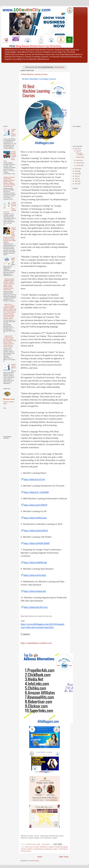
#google (65, 847)
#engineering (59, 847)
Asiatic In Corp (10, 399)
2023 (76, 174)
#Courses (36, 847)
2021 (76, 176)
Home (40, 857)
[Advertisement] (9, 94)
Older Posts (64, 857)
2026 (76, 149)
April (78, 151)
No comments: (46, 844)
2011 (76, 184)
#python (55, 849)
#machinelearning (39, 849)
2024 (76, 171)
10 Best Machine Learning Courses (34, 74)
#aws (27, 847)
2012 (76, 181)
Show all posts (59, 67)
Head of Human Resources (14, 367)
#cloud (31, 847)
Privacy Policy (80, 157)
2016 (76, 179)
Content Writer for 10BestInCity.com (13, 133)
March (78, 160)
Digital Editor (13, 259)
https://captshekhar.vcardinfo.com (36, 643)
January (79, 165)
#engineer (51, 847)
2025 (76, 169)
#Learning (24, 849)
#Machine (30, 849)
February (79, 163)
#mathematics (48, 849)
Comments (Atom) (34, 861)
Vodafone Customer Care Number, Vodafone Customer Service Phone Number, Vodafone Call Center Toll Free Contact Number (9, 182)
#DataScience (44, 847)
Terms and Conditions (80, 154)
